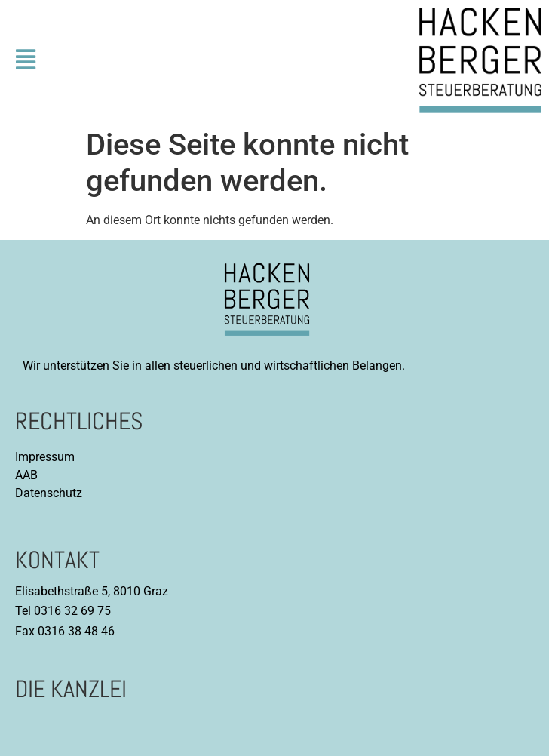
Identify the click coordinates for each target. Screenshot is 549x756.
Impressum (45, 457)
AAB (26, 475)
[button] (25, 60)
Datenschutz (49, 493)
